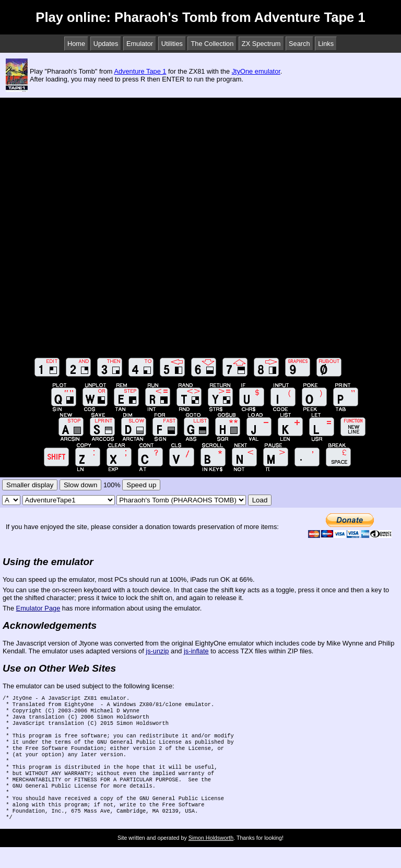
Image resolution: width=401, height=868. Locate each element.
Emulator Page (38, 608)
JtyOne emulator (256, 71)
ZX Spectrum (261, 44)
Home (76, 44)
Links (326, 44)
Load (260, 500)
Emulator (140, 44)
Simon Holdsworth (211, 859)
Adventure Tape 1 (140, 71)
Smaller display (30, 485)
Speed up (141, 485)
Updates (106, 44)
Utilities (172, 44)
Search (299, 44)
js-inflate (196, 651)
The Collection (212, 44)
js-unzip (157, 651)
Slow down (80, 485)
